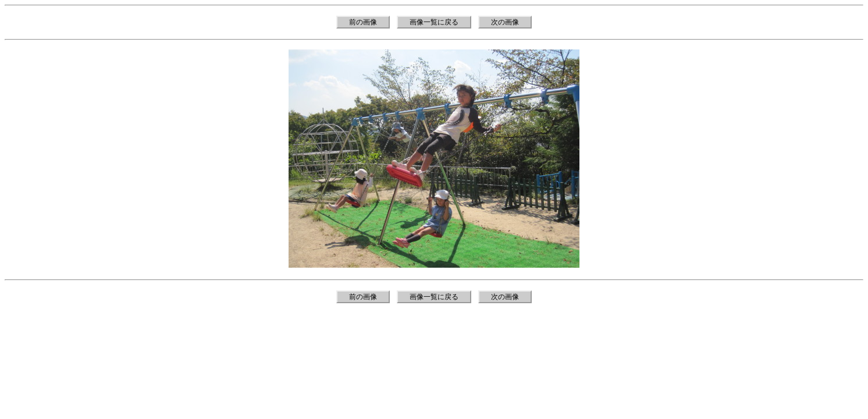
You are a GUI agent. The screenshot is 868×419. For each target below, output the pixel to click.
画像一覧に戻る (434, 22)
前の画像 (363, 22)
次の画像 (505, 22)
